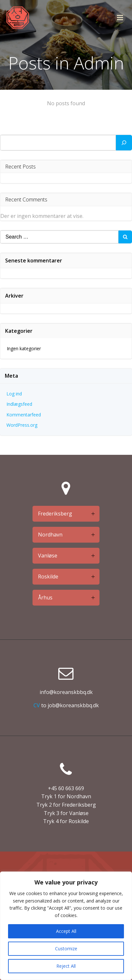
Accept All (66, 931)
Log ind (14, 394)
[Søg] (124, 143)
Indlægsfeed (19, 404)
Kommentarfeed (24, 415)
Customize (66, 949)
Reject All (66, 966)
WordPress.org (22, 425)
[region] (66, 926)
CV (37, 705)
